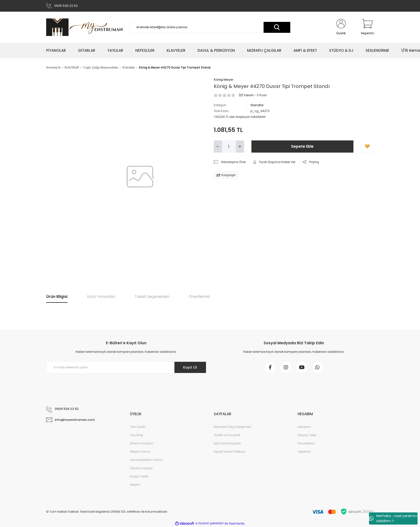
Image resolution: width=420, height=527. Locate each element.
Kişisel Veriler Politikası (230, 452)
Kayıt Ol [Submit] (190, 367)
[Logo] (84, 27)
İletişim (135, 485)
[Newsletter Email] (126, 367)
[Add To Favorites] (367, 147)
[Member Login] (341, 27)
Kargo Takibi (139, 476)
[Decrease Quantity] (218, 147)
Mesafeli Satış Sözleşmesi (232, 427)
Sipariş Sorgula (141, 468)
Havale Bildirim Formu (146, 460)
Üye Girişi (137, 435)
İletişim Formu (140, 452)
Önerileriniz (199, 297)
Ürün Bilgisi (57, 297)
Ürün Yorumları (101, 297)
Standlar (257, 105)
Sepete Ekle (302, 146)
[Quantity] (229, 147)
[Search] (210, 27)
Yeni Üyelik (137, 427)
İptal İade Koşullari (227, 443)
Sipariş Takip (307, 435)
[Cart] (367, 27)
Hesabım (304, 427)
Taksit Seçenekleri (152, 297)
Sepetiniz (304, 452)
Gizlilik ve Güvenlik (227, 435)
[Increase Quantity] (240, 147)
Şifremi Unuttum (142, 443)
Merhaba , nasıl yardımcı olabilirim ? (393, 518)
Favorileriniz (306, 443)
